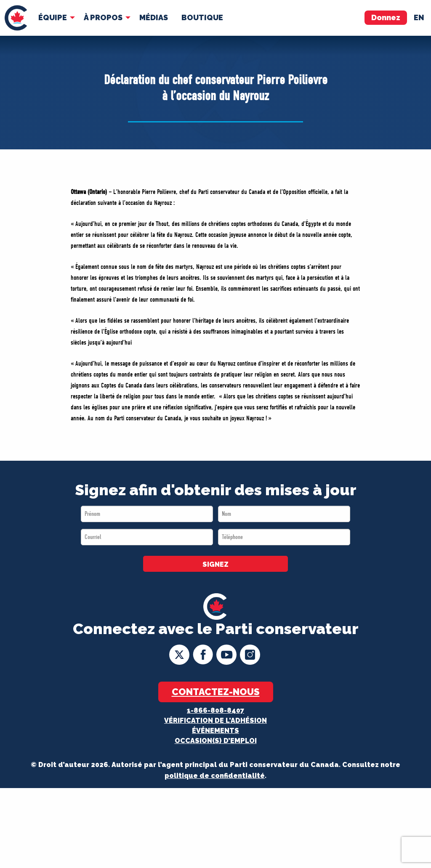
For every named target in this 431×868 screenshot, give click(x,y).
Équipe (53, 17)
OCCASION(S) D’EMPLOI (216, 741)
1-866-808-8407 (215, 710)
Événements (215, 731)
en (419, 17)
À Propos (103, 17)
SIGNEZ (215, 564)
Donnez (386, 17)
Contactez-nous (216, 692)
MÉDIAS (154, 17)
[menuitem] (16, 18)
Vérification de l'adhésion (215, 721)
